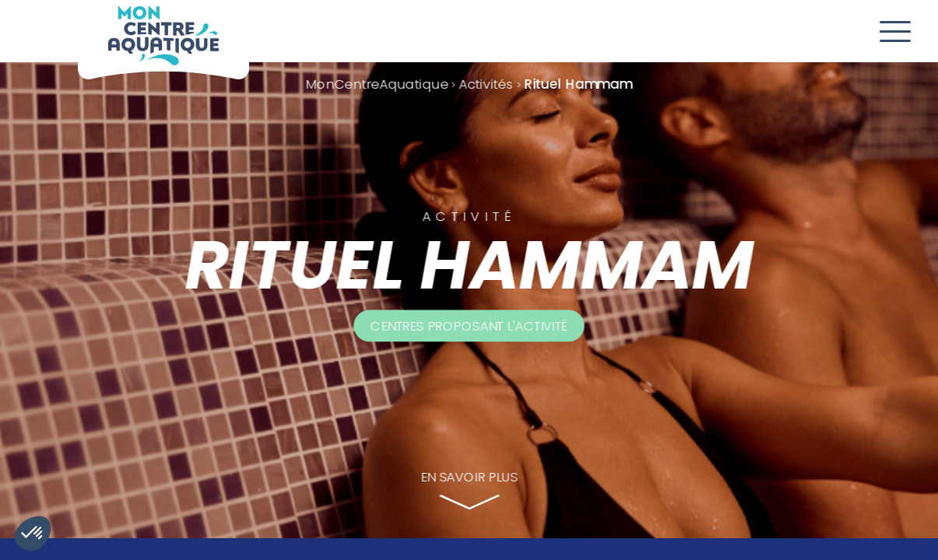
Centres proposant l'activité (469, 325)
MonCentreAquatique (378, 84)
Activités (486, 84)
